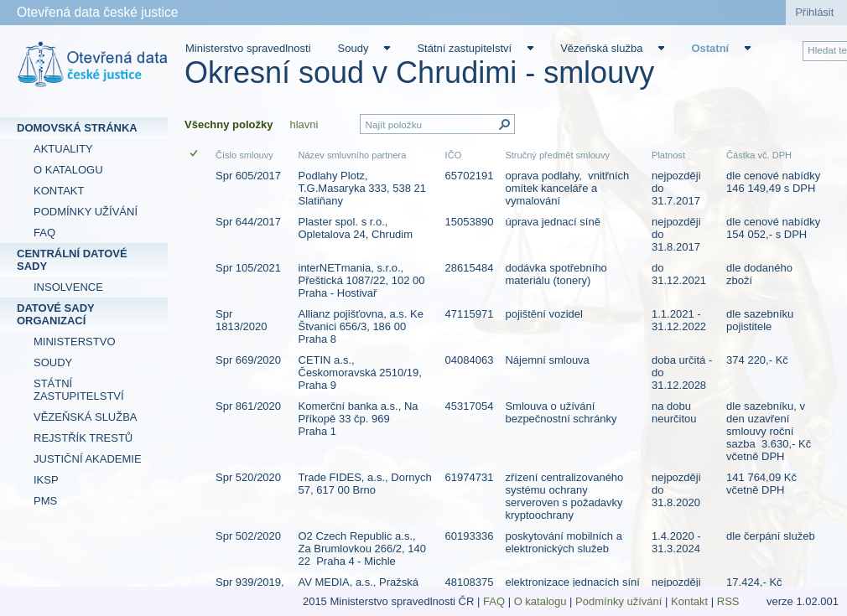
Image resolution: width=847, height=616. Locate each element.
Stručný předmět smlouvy (557, 155)
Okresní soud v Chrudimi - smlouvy (419, 72)
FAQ (494, 601)
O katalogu (540, 601)
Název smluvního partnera (353, 155)
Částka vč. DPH (759, 155)
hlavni (304, 124)
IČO (454, 155)
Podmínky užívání (618, 601)
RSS (730, 601)
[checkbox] (195, 155)
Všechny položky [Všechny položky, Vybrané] (229, 124)
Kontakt (689, 601)
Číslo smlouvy (244, 155)
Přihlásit (814, 12)
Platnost (668, 155)
